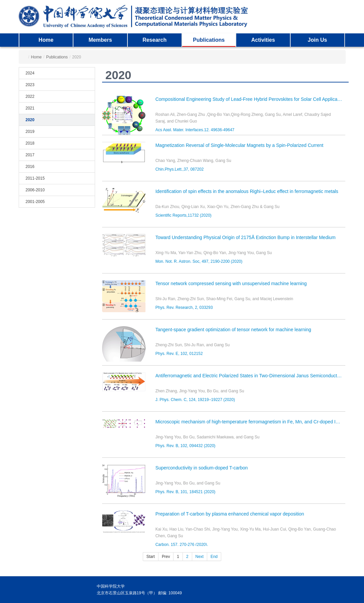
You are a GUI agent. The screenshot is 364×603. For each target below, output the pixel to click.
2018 (30, 143)
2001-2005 (35, 202)
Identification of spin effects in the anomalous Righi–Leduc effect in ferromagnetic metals (247, 191)
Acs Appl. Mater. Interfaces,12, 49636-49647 (195, 130)
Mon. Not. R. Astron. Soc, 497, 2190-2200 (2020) (199, 261)
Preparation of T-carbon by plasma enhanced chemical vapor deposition (230, 514)
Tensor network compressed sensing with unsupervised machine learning (231, 283)
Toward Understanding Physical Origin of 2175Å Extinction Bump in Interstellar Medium (246, 237)
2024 (30, 73)
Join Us (317, 40)
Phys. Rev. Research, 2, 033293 (184, 308)
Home (46, 40)
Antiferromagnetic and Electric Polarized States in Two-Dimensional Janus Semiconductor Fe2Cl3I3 (251, 376)
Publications (209, 40)
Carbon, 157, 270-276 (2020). (182, 545)
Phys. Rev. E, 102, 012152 (179, 354)
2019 (30, 132)
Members (100, 40)
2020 (30, 120)
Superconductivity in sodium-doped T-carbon (202, 468)
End (214, 557)
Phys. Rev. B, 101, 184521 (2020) (186, 492)
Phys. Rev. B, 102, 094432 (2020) (186, 446)
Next (200, 557)
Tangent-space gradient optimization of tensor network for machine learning (233, 330)
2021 (30, 108)
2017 (30, 155)
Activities (263, 40)
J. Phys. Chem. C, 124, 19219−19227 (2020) (195, 400)
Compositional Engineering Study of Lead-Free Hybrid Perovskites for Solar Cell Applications (251, 99)
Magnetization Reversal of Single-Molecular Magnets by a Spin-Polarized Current (239, 145)
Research (154, 40)
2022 (30, 96)
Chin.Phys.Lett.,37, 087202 (180, 169)
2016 (30, 167)
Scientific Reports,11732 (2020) (184, 215)
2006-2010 (35, 190)
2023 (30, 85)
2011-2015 (35, 178)
